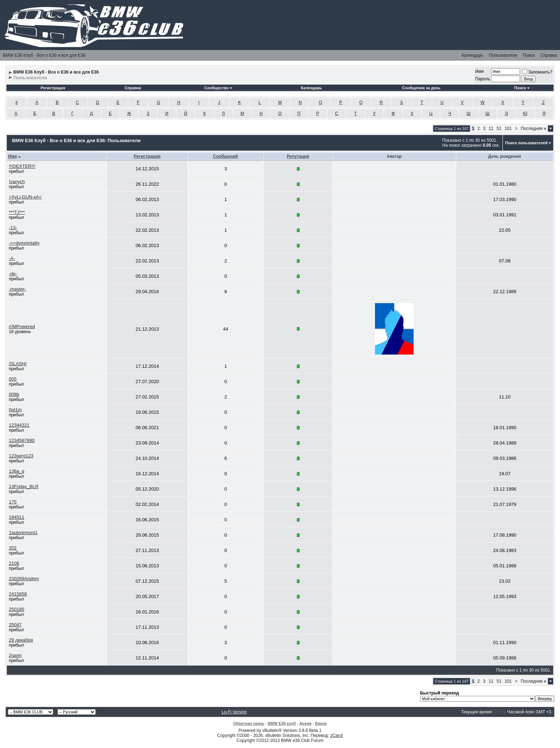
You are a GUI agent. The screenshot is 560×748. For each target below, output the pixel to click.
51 (499, 129)
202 (13, 548)
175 (13, 502)
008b (14, 394)
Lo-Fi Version (234, 712)
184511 (17, 517)
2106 (14, 563)
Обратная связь (249, 723)
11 (491, 129)
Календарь (473, 55)
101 (508, 129)
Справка (549, 55)
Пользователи (503, 55)
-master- (17, 289)
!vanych (17, 182)
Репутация (298, 156)
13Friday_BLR (24, 486)
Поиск (529, 55)
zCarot (337, 736)
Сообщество (218, 88)
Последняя (533, 129)
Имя (479, 71)
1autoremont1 (23, 533)
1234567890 (22, 440)
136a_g (17, 471)
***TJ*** (17, 212)
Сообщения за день (421, 88)
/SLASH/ (18, 364)
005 (13, 379)
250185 (17, 609)
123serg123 (21, 456)
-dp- (13, 274)
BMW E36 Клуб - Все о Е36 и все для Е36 (44, 55)
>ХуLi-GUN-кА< (25, 197)
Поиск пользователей (526, 143)
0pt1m (15, 410)
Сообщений (226, 156)
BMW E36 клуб (282, 723)
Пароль (483, 79)
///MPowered (22, 327)
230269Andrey (24, 579)
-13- (13, 228)
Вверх (321, 723)
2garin (15, 655)
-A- (12, 258)
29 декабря (21, 640)
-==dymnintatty (24, 243)
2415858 (18, 594)
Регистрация (53, 88)
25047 (15, 625)
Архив (305, 723)
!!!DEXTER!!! (22, 166)
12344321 (19, 425)
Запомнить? (537, 72)
